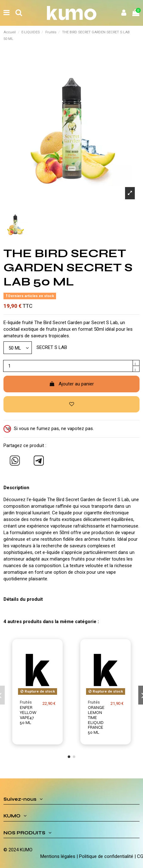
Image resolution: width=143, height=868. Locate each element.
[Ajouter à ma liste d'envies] (71, 404)
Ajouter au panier (72, 384)
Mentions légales (58, 856)
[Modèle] (18, 348)
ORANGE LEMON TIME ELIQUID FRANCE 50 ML (96, 720)
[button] (69, 757)
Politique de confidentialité (106, 856)
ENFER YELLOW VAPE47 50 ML (28, 715)
